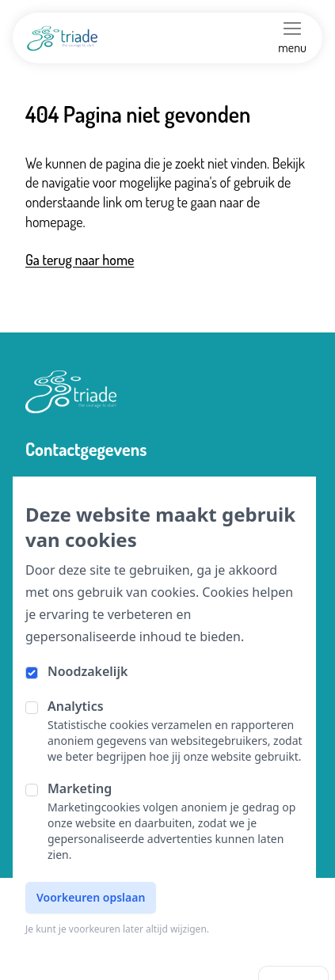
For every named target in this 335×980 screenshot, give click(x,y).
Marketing (80, 788)
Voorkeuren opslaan (91, 897)
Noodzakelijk (88, 671)
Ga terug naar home (80, 260)
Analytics (76, 706)
